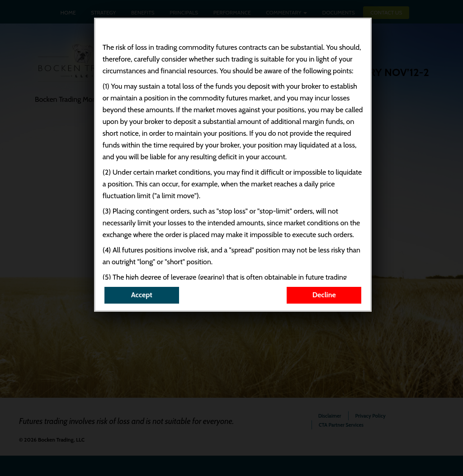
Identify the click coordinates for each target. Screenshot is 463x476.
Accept (142, 295)
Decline (324, 295)
